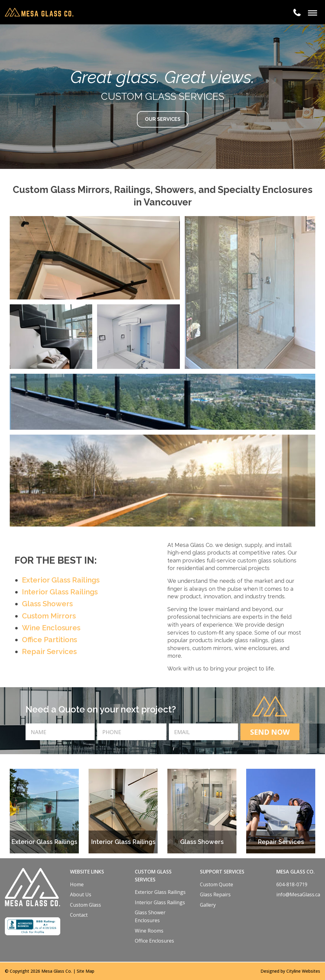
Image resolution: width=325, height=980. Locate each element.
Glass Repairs (215, 894)
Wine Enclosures (51, 628)
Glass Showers (47, 604)
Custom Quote (217, 884)
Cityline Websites (303, 971)
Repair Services (49, 651)
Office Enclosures (154, 941)
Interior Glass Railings (60, 592)
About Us (81, 894)
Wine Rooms (149, 931)
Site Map (86, 971)
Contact (79, 915)
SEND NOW (270, 732)
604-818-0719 (292, 884)
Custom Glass (86, 905)
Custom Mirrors (49, 616)
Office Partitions (49, 640)
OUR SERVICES (163, 119)
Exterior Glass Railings (61, 580)
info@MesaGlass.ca (298, 894)
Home (77, 884)
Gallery (208, 905)
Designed (270, 971)
